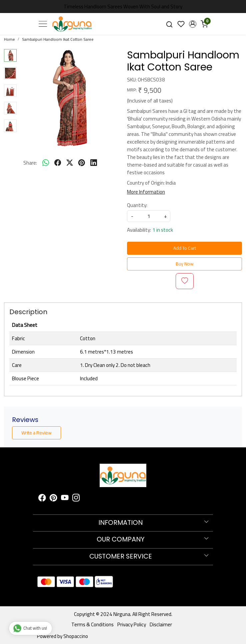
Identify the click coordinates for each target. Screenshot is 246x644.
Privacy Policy (132, 624)
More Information (146, 192)
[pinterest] (82, 163)
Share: (30, 163)
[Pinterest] (53, 499)
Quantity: (137, 205)
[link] (169, 24)
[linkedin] (94, 163)
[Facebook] (42, 499)
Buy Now (185, 264)
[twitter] (70, 163)
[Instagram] (76, 499)
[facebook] (58, 163)
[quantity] (149, 216)
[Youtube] (65, 499)
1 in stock (163, 230)
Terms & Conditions (92, 624)
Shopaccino (76, 636)
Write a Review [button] (36, 433)
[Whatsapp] (46, 163)
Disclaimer (161, 624)
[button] (192, 24)
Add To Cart (185, 248)
